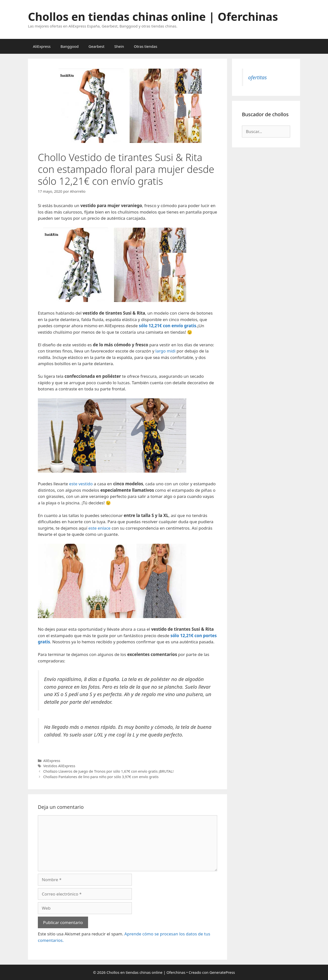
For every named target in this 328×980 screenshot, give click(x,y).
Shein (119, 46)
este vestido (81, 484)
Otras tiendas (145, 46)
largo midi (165, 351)
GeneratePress (222, 972)
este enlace (99, 528)
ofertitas (257, 77)
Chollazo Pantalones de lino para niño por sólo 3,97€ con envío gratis (101, 777)
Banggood (70, 46)
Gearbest (96, 46)
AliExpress (42, 46)
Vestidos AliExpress (59, 766)
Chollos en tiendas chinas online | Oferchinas (153, 16)
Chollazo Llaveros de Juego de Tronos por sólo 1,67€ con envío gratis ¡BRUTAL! (108, 771)
